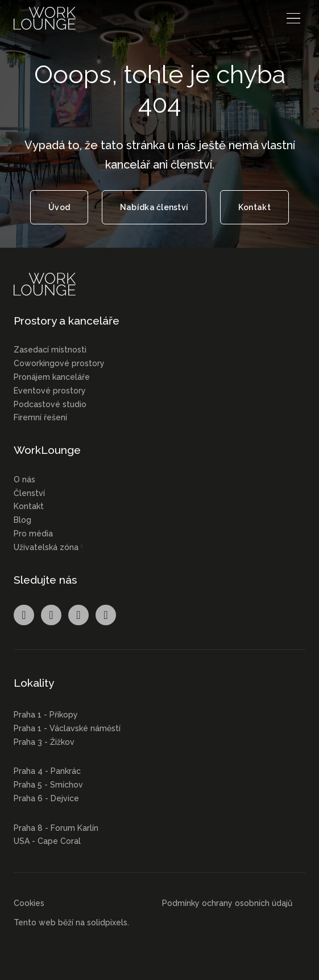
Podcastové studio (50, 404)
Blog (22, 520)
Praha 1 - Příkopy (46, 715)
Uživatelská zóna (46, 547)
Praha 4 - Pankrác (47, 771)
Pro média (33, 534)
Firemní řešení (40, 417)
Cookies (29, 903)
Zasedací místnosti (50, 350)
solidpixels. (108, 922)
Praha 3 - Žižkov (44, 742)
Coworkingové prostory (59, 363)
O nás (24, 479)
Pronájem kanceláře (52, 377)
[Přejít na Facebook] (24, 615)
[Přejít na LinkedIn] (78, 615)
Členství (29, 493)
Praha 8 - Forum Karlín (56, 828)
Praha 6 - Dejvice (46, 798)
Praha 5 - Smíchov (48, 785)
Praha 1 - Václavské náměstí (67, 728)
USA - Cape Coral (47, 841)
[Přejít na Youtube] (106, 615)
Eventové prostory (50, 391)
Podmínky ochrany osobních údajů (227, 903)
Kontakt (29, 506)
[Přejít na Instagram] (51, 615)
